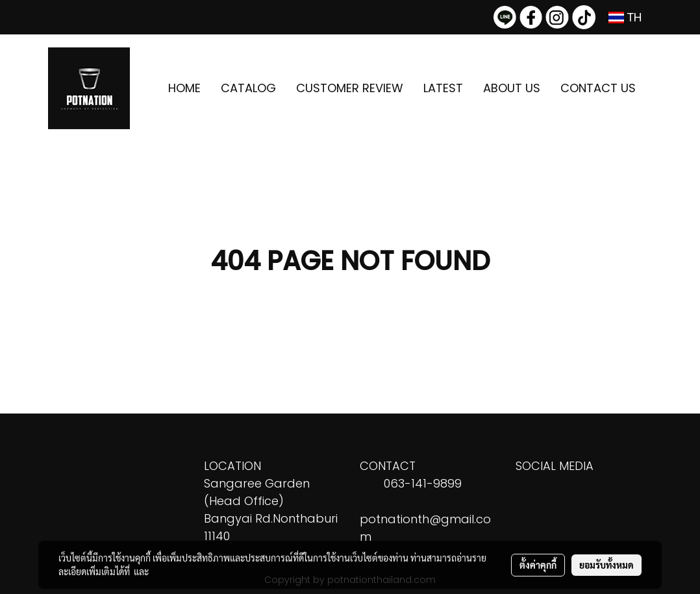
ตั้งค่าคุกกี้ (538, 565)
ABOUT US (512, 88)
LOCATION (232, 466)
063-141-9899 (423, 483)
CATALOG (248, 88)
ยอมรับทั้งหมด (606, 565)
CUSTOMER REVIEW (350, 88)
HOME (184, 88)
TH (625, 17)
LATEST (443, 88)
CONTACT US (598, 88)
